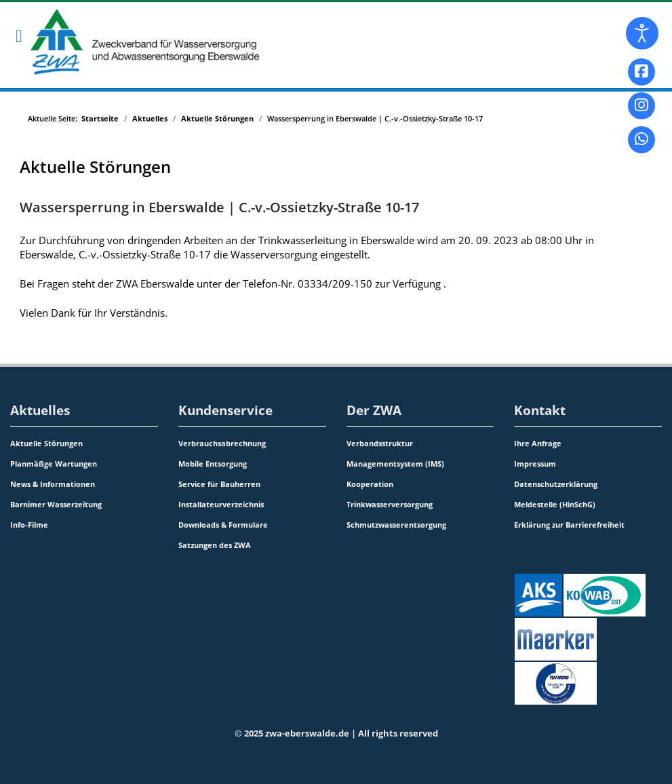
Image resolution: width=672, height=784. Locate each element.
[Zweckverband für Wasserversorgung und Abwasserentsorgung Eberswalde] (134, 42)
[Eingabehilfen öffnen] (642, 33)
